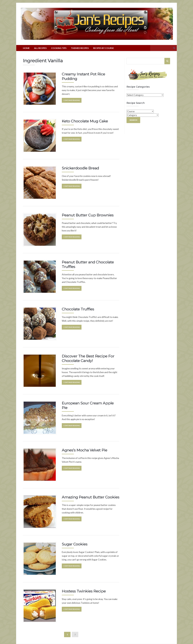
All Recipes (40, 48)
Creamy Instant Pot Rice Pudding (83, 76)
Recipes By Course (103, 48)
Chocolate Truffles (78, 309)
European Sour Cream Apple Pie (88, 405)
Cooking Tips (59, 48)
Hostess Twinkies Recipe (84, 591)
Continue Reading (72, 100)
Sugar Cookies (75, 544)
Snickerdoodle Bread (80, 168)
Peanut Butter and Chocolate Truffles (88, 264)
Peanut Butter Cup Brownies (88, 215)
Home (26, 48)
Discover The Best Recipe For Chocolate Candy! (88, 358)
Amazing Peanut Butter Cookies (91, 497)
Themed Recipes (80, 48)
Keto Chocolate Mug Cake (85, 121)
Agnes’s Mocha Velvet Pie (85, 450)
